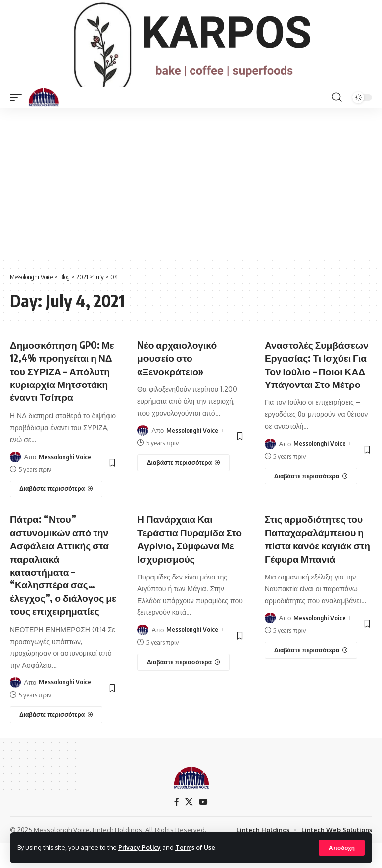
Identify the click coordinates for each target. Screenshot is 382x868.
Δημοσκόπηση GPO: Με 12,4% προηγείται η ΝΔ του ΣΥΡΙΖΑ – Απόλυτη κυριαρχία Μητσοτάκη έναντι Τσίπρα (62, 391)
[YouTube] (203, 827)
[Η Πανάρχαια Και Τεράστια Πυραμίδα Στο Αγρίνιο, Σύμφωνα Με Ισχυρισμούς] (184, 688)
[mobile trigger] (18, 112)
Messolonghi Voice (65, 483)
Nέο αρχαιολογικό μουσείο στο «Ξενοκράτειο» (179, 372)
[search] (337, 112)
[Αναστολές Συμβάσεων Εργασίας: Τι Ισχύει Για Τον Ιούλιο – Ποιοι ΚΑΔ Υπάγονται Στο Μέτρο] (311, 503)
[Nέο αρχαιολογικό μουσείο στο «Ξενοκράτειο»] (184, 477)
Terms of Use (197, 847)
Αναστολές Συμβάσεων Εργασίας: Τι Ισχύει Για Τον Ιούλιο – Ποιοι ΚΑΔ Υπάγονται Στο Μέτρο (318, 385)
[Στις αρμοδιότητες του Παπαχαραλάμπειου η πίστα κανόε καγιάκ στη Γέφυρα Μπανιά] (311, 676)
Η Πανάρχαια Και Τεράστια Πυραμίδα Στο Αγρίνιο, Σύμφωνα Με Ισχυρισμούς (189, 565)
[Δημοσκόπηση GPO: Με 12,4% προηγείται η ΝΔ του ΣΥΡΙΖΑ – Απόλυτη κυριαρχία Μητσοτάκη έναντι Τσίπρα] (56, 516)
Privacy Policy (140, 847)
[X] (189, 827)
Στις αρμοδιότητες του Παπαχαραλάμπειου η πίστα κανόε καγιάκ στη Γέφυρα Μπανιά (316, 565)
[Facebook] (177, 827)
